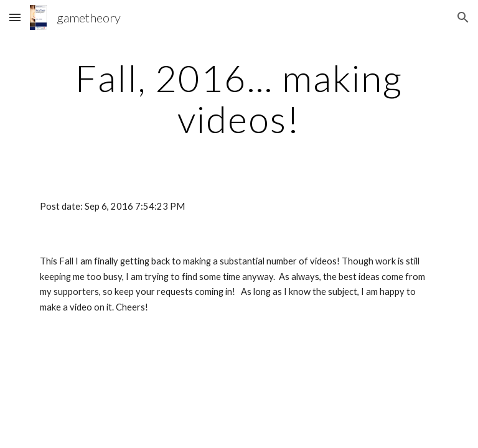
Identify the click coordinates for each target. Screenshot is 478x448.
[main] (239, 98)
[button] (15, 17)
